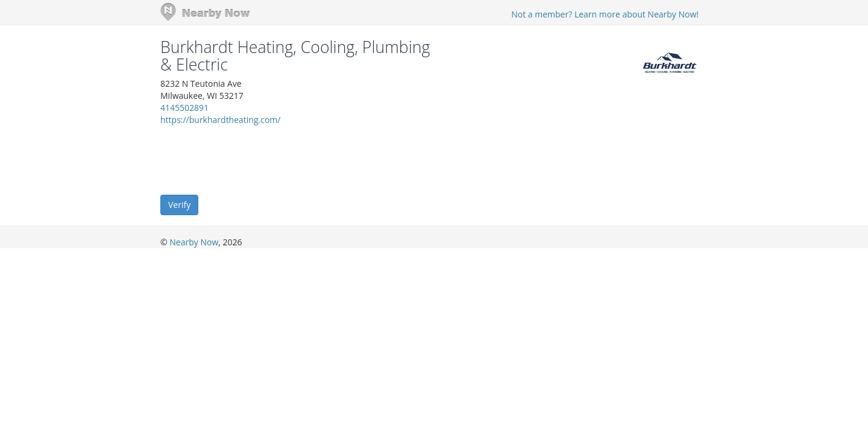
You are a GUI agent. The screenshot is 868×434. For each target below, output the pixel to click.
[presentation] (252, 159)
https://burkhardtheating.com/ (220, 120)
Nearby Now (194, 242)
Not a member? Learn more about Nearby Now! (605, 14)
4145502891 (184, 108)
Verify (179, 205)
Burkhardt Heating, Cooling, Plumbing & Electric (295, 56)
